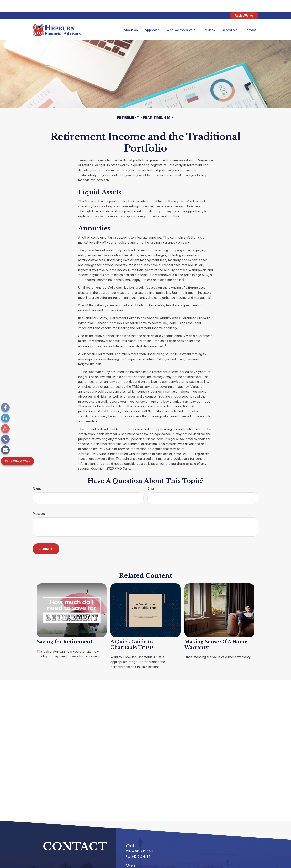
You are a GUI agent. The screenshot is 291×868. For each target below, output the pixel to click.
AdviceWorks (244, 4)
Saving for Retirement (64, 630)
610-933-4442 (144, 840)
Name (37, 477)
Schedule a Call (17, 461)
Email (151, 477)
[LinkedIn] (5, 418)
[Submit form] (46, 537)
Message (39, 502)
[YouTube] (5, 429)
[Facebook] (5, 407)
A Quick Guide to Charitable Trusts (132, 633)
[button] (131, 18)
